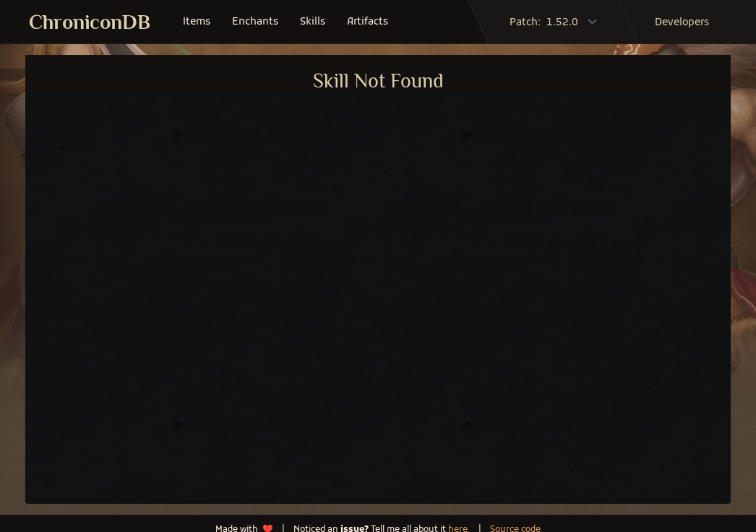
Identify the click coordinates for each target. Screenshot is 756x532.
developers (682, 23)
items (197, 22)
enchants (255, 22)
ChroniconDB (90, 22)
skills (313, 22)
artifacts (368, 22)
